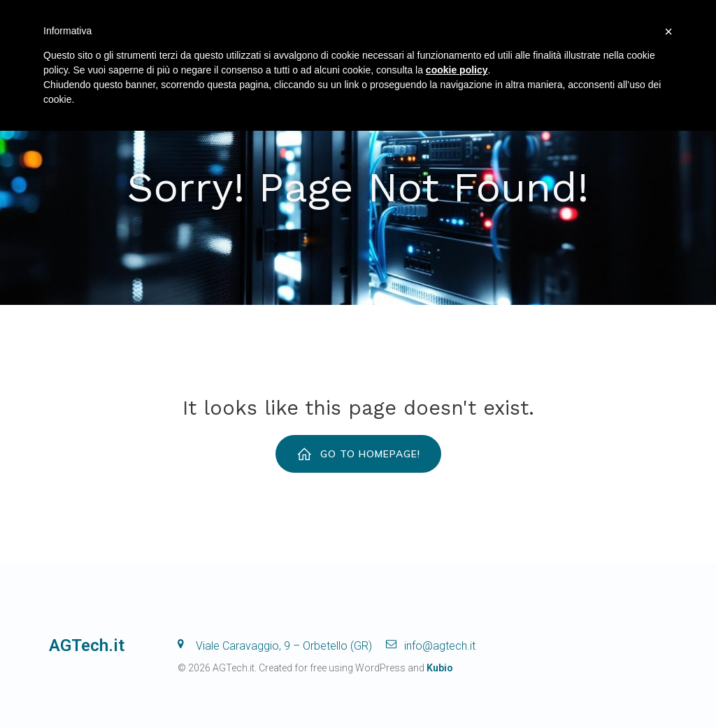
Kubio (440, 668)
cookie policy (457, 70)
